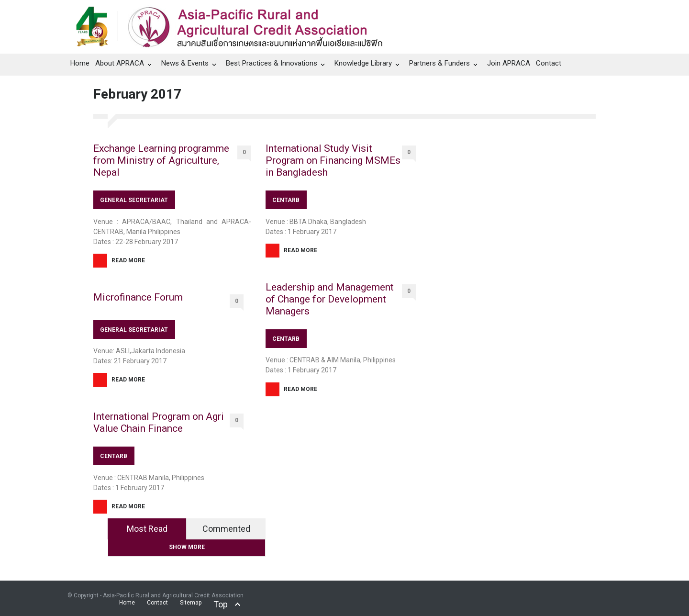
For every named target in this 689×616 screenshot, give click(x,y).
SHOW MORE (187, 547)
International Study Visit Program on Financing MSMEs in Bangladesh (333, 160)
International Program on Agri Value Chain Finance (159, 422)
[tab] (147, 529)
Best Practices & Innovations (272, 63)
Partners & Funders (439, 63)
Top (221, 604)
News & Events (185, 63)
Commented (226, 529)
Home (80, 63)
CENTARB (114, 456)
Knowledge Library (363, 63)
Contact (549, 63)
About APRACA (120, 63)
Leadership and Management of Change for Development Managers (330, 299)
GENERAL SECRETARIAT (134, 200)
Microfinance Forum (138, 297)
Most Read (147, 529)
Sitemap (191, 603)
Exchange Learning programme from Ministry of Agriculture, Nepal (161, 160)
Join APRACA (509, 63)
